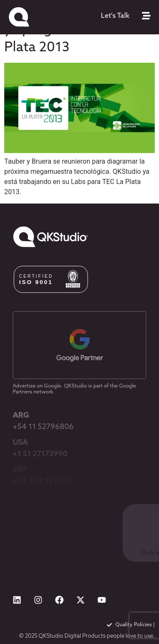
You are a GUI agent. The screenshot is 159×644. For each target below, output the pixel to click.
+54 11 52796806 (43, 427)
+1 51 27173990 (40, 454)
